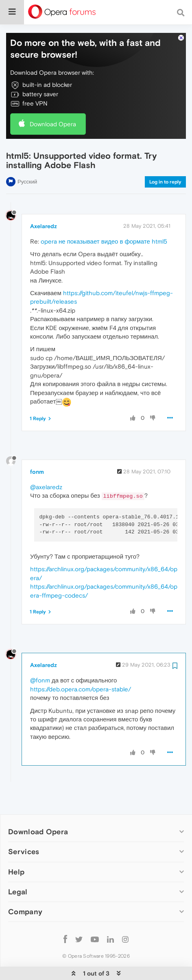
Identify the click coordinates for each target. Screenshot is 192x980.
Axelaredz (44, 201)
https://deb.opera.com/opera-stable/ (81, 664)
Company (25, 887)
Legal (18, 867)
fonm (37, 447)
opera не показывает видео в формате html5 (104, 217)
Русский (27, 157)
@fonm (40, 655)
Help (16, 847)
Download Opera (53, 99)
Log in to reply (165, 157)
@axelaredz (46, 462)
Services (24, 827)
